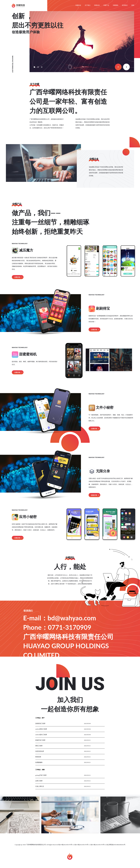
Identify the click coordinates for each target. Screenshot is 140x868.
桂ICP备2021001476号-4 (66, 845)
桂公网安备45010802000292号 (116, 845)
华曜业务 (97, 5)
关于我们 (88, 5)
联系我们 (125, 5)
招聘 (133, 5)
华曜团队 (116, 5)
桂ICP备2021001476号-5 (82, 845)
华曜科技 (78, 5)
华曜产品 (106, 5)
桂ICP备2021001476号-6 (98, 845)
